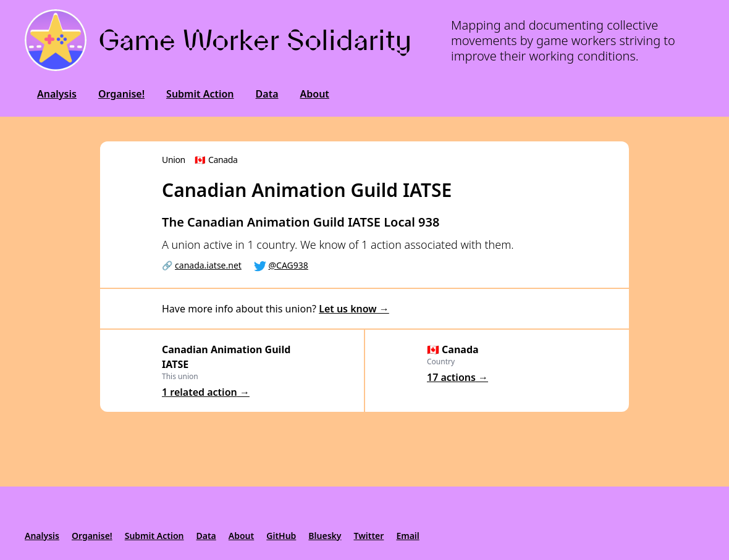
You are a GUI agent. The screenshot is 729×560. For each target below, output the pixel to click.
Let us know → (354, 309)
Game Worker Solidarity (255, 40)
